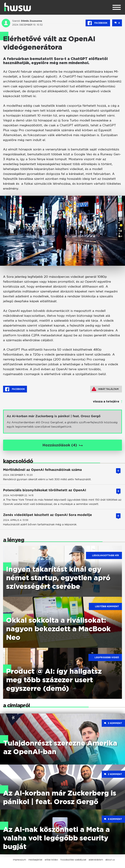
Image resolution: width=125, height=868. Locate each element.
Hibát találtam (105, 389)
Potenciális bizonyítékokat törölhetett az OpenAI (45, 490)
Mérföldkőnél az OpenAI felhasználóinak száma (42, 470)
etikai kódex (51, 860)
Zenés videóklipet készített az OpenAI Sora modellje (47, 515)
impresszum (19, 860)
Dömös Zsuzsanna (32, 21)
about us (110, 860)
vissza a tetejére (106, 402)
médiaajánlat (35, 860)
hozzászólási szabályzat (73, 860)
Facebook (98, 23)
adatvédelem (96, 860)
